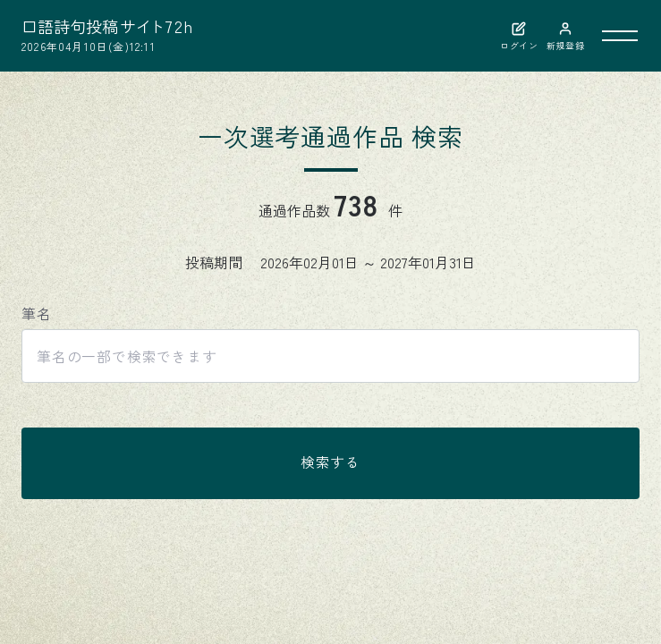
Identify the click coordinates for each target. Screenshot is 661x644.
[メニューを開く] (620, 36)
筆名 (37, 314)
